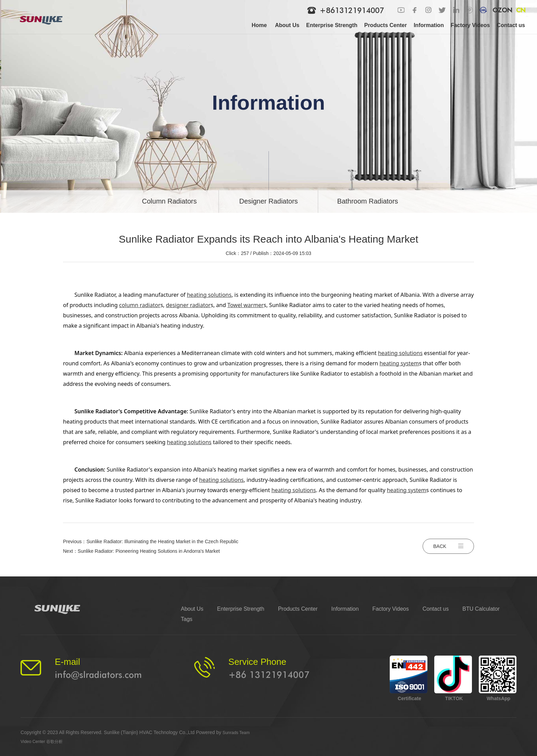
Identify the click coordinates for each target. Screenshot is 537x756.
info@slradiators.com (98, 675)
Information (345, 609)
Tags (187, 619)
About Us (192, 609)
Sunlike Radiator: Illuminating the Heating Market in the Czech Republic (162, 541)
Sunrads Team (238, 732)
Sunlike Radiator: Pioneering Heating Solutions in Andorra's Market (149, 551)
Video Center (34, 741)
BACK (448, 546)
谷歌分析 (59, 741)
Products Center (298, 609)
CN (521, 10)
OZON (502, 10)
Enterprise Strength (241, 609)
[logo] (46, 17)
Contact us (436, 609)
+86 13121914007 (269, 675)
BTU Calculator (481, 609)
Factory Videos (390, 609)
